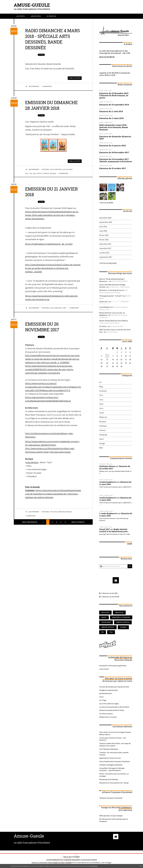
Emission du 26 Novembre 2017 (42, 327)
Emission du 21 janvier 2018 (51, 192)
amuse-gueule (123, 622)
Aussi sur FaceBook (107, 57)
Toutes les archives (108, 263)
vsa (111, 632)
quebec (123, 627)
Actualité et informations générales (113, 666)
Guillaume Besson (107, 466)
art (52, 512)
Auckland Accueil (105, 693)
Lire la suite (75, 78)
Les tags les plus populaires (89, 860)
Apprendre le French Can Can (110, 758)
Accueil (21, 16)
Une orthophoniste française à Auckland (114, 761)
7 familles (46, 173)
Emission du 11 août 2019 (111, 111)
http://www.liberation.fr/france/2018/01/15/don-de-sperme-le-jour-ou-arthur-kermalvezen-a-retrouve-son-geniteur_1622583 (53, 268)
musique (53, 173)
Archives (36, 16)
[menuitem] (21, 16)
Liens (101, 404)
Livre (64, 308)
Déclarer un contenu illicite (40, 863)
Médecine (103, 417)
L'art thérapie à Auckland (109, 749)
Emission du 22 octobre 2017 (113, 168)
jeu (31, 173)
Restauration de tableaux (109, 779)
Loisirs (102, 413)
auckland (106, 622)
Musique (70, 169)
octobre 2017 (104, 253)
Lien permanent (32, 86)
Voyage (102, 443)
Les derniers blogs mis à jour (54, 860)
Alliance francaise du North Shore (112, 710)
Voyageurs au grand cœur (109, 690)
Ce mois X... (103, 326)
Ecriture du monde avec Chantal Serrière (114, 687)
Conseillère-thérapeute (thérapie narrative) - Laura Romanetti (112, 769)
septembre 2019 (106, 222)
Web (101, 448)
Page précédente (30, 522)
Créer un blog (67, 857)
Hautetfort (77, 857)
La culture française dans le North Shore (114, 707)
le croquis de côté (117, 326)
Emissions (58, 169)
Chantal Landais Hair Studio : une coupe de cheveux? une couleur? (115, 745)
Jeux (64, 169)
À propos (52, 16)
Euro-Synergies (112, 332)
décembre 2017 (105, 244)
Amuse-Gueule (32, 5)
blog (109, 863)
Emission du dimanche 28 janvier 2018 (51, 105)
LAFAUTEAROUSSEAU (120, 281)
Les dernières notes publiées (72, 860)
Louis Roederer (105, 307)
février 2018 (104, 235)
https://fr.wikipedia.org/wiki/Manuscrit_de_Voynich (49, 244)
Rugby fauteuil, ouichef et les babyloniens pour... (114, 530)
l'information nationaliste (109, 323)
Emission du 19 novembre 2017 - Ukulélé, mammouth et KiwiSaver (116, 160)
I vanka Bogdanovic (108, 513)
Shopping (103, 435)
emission (119, 612)
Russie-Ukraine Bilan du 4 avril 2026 (112, 321)
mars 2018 (103, 231)
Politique (103, 426)
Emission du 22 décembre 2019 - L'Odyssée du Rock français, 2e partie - (114, 96)
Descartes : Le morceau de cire (110, 290)
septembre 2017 (106, 257)
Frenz (101, 697)
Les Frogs (103, 700)
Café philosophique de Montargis (113, 291)
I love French (104, 669)
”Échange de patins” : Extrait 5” (111, 296)
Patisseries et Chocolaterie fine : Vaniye (114, 783)
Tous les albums (106, 203)
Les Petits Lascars (106, 714)
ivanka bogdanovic (108, 482)
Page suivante (78, 522)
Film (101, 395)
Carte (130, 543)
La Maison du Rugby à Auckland (111, 765)
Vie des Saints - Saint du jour (119, 287)
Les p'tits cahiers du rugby (109, 704)
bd (103, 632)
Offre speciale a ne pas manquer (111, 816)
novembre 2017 (105, 248)
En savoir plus (94, 866)
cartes (39, 173)
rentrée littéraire (121, 617)
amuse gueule (108, 627)
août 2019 (103, 227)
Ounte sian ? (104, 302)
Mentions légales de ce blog (56, 863)
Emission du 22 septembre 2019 (114, 105)
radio (104, 617)
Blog (52, 169)
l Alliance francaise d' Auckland (111, 798)
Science (102, 430)
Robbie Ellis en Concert (108, 717)
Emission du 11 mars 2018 (111, 118)
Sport (102, 439)
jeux (34, 173)
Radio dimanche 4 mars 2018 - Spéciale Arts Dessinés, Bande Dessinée (52, 39)
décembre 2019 (105, 218)
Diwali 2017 (105, 529)
